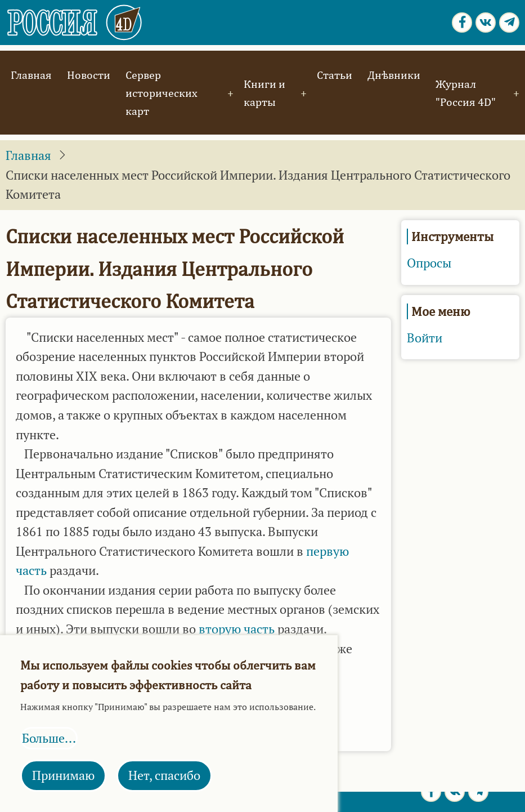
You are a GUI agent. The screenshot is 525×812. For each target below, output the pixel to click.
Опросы (429, 263)
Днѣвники (394, 75)
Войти (425, 338)
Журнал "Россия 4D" (466, 93)
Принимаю (63, 775)
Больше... (49, 738)
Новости (89, 75)
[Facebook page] (462, 23)
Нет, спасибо (164, 775)
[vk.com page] (486, 23)
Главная (31, 75)
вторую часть (237, 629)
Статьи (335, 75)
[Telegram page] (509, 23)
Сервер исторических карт (161, 92)
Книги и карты (264, 93)
